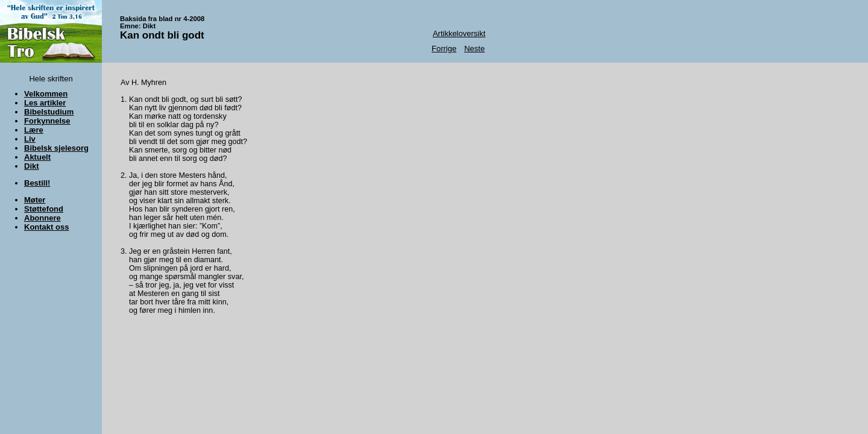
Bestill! (37, 183)
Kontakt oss (46, 227)
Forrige (444, 49)
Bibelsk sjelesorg (56, 148)
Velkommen (46, 94)
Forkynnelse (47, 121)
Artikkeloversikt (459, 33)
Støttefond (44, 209)
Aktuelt (37, 157)
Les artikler (45, 103)
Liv (30, 139)
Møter (35, 200)
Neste (474, 49)
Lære (34, 130)
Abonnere (42, 218)
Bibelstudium (49, 112)
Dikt (32, 166)
